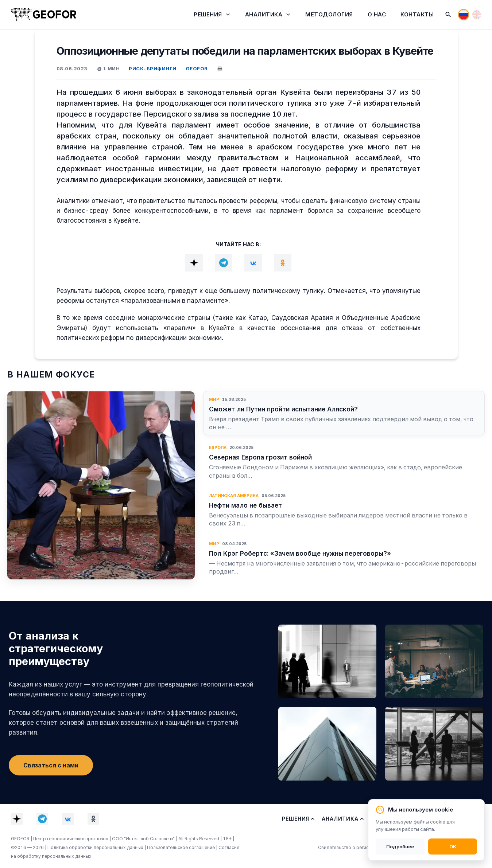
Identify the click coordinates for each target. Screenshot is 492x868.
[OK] (283, 263)
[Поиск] (448, 15)
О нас (377, 14)
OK (453, 847)
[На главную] (44, 15)
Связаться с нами (51, 765)
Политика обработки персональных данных (96, 847)
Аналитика (264, 14)
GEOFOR (197, 69)
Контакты (417, 14)
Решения (208, 14)
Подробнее (400, 847)
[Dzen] (194, 263)
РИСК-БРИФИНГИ (153, 69)
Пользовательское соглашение (181, 847)
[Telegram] (224, 263)
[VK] (253, 263)
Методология (329, 14)
